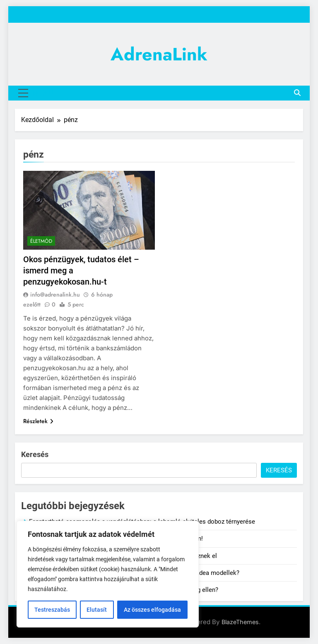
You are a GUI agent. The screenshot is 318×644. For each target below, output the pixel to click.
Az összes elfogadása (152, 610)
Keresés (35, 454)
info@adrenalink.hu (55, 294)
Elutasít (97, 610)
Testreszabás (52, 610)
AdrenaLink (159, 54)
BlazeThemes (240, 622)
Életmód (41, 241)
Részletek (38, 421)
